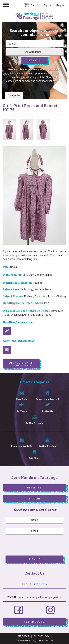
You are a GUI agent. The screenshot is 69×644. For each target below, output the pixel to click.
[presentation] (33, 546)
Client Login (43, 636)
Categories (14, 95)
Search (34, 60)
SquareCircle (43, 641)
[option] (9, 129)
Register (61, 5)
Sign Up (35, 559)
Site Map (23, 636)
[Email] (34, 531)
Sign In (47, 5)
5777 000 (40, 584)
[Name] (34, 520)
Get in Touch (35, 622)
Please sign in (21, 364)
